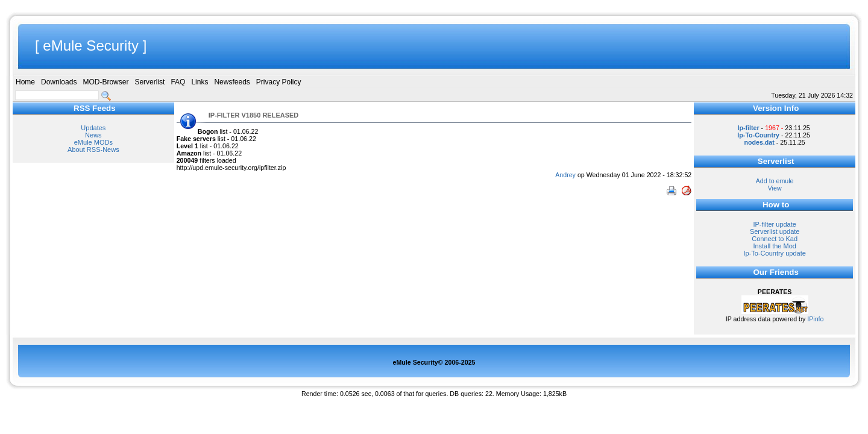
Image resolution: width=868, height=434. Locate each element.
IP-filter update (775, 224)
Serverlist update (775, 231)
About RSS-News (93, 149)
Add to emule (775, 181)
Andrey (565, 175)
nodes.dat (759, 142)
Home (25, 82)
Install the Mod (775, 246)
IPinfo (815, 319)
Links (200, 82)
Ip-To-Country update (774, 253)
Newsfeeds (232, 82)
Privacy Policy (279, 82)
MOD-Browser (105, 82)
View (775, 188)
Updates (93, 128)
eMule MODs (93, 142)
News (93, 135)
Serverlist (149, 82)
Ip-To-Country (758, 135)
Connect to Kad (775, 239)
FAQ (178, 82)
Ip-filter (749, 128)
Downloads (59, 82)
